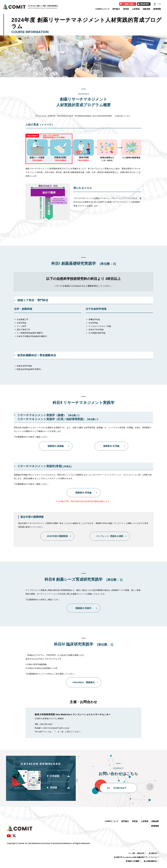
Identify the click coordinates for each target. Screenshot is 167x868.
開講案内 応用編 (111, 446)
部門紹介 (116, 9)
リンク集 (132, 853)
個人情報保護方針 (150, 861)
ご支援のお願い (127, 4)
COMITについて (102, 9)
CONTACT (117, 788)
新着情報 (157, 9)
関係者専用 (143, 4)
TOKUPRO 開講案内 (84, 682)
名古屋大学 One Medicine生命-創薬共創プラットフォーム (135, 857)
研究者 (126, 9)
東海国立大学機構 (132, 861)
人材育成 (136, 9)
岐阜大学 (141, 853)
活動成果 (146, 9)
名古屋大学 (153, 853)
